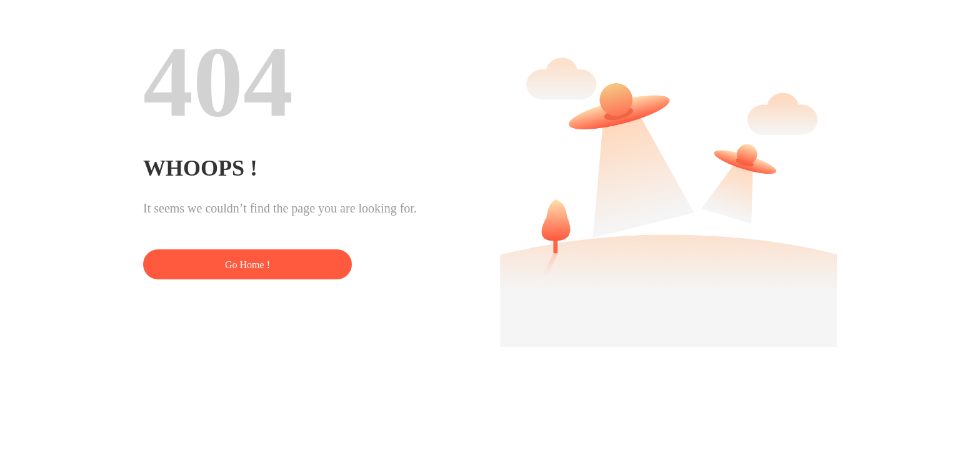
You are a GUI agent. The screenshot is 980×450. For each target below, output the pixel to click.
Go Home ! (247, 265)
